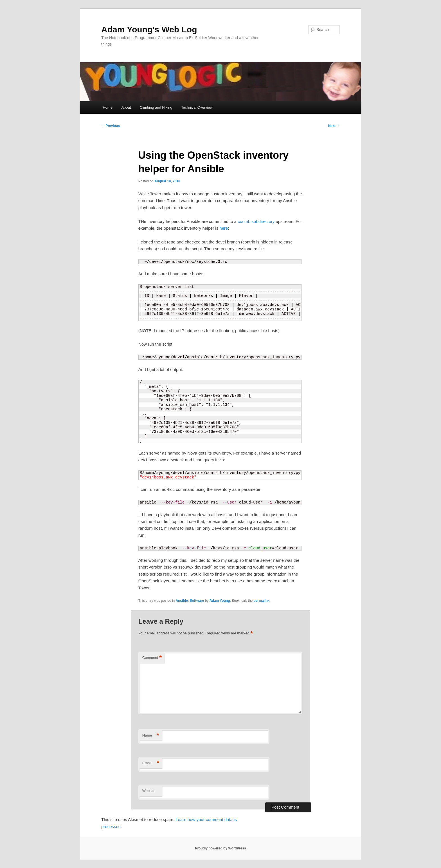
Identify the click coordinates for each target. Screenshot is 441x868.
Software (197, 601)
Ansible (182, 601)
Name (151, 736)
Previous (111, 126)
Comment (152, 658)
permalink (262, 601)
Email (151, 763)
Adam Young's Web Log (149, 29)
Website (149, 791)
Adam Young (220, 601)
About (126, 107)
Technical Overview (197, 107)
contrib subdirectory (256, 221)
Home (108, 107)
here (224, 228)
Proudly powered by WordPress (220, 848)
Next (334, 126)
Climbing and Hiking (156, 107)
